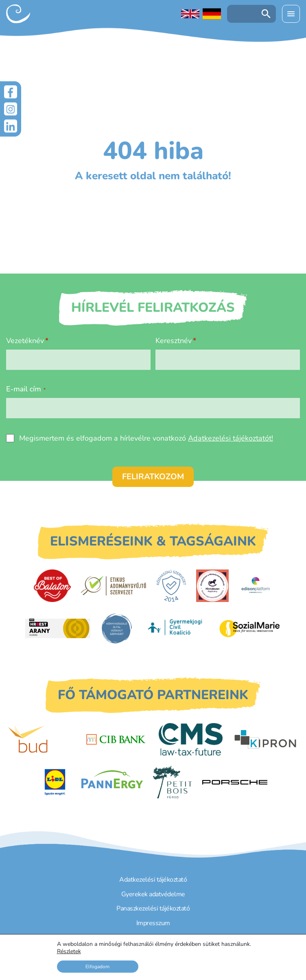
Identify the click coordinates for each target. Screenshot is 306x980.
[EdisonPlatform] (256, 586)
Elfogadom (97, 967)
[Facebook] (11, 92)
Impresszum (153, 923)
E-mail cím (26, 389)
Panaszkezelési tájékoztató (153, 908)
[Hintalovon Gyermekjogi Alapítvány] (212, 586)
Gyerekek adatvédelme (153, 894)
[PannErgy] (112, 782)
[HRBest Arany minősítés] (58, 628)
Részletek (69, 952)
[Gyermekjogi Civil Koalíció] (176, 628)
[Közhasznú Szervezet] (171, 586)
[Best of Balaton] (52, 586)
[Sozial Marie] (249, 628)
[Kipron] (265, 739)
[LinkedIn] (11, 126)
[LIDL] (55, 782)
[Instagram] (11, 109)
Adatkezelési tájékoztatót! (231, 438)
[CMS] (191, 739)
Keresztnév (174, 341)
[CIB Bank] (116, 739)
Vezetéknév (25, 341)
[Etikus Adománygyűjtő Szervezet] (114, 586)
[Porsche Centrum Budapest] (235, 782)
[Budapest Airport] (41, 739)
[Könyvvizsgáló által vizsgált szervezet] (117, 628)
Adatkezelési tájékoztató (153, 880)
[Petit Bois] (172, 782)
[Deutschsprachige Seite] (212, 14)
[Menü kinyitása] (291, 14)
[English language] (190, 14)
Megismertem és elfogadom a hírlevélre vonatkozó (146, 438)
